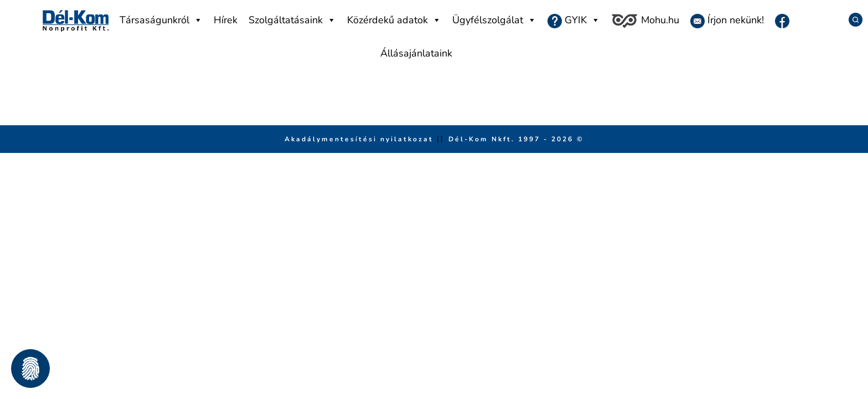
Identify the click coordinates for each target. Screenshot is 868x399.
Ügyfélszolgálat (494, 20)
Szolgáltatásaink (292, 20)
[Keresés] (851, 19)
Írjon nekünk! (727, 21)
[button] (30, 369)
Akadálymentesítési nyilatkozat (361, 139)
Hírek (226, 20)
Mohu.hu (645, 21)
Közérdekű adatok (394, 20)
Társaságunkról (161, 20)
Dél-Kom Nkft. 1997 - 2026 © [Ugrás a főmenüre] (516, 139)
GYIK (574, 20)
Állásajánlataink (416, 53)
